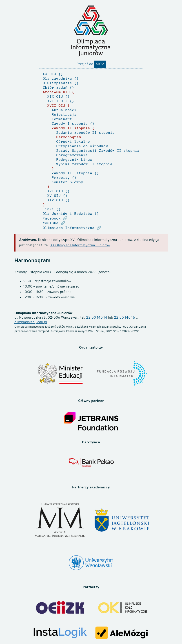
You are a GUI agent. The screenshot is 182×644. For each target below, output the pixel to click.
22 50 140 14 (97, 318)
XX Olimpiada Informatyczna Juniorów (80, 245)
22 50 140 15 (124, 318)
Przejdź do (91, 64)
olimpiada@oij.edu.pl (31, 322)
